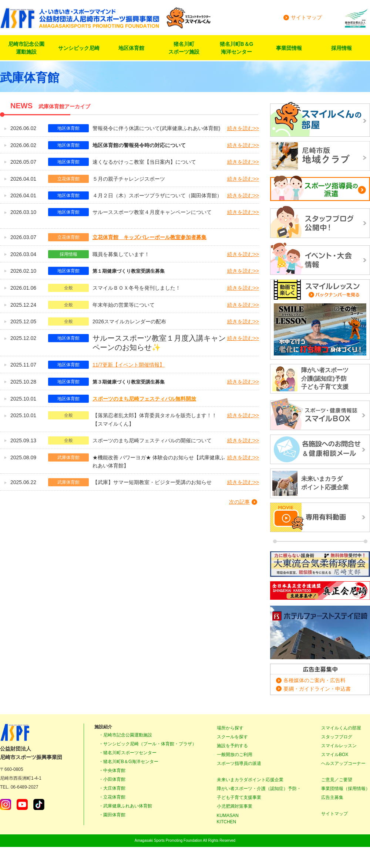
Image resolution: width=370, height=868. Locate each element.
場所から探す (230, 728)
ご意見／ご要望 (337, 780)
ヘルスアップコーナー (343, 763)
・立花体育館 (112, 797)
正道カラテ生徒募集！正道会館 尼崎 (320, 591)
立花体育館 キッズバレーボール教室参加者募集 (149, 237)
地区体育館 (131, 48)
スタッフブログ (337, 737)
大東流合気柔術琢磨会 (320, 564)
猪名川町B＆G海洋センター (237, 48)
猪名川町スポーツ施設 (184, 48)
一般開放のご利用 (235, 755)
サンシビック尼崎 (79, 48)
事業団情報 (289, 48)
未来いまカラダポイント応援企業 (250, 780)
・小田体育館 (112, 779)
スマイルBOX (335, 755)
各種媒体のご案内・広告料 (314, 680)
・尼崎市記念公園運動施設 (125, 735)
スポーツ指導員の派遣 (239, 763)
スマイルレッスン (339, 746)
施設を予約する (232, 746)
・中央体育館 (112, 770)
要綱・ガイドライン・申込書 (317, 689)
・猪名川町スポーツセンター (128, 753)
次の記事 (239, 502)
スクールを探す (232, 737)
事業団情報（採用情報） (346, 789)
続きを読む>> (243, 128)
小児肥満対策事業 (235, 806)
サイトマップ (306, 17)
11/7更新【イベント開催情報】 (129, 365)
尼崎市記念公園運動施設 (26, 48)
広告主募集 (332, 797)
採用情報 (342, 48)
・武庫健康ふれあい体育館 (125, 806)
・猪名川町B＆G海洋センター (129, 762)
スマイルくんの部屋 (341, 728)
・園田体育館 (112, 815)
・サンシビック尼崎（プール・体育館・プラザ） (148, 744)
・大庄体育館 (112, 788)
